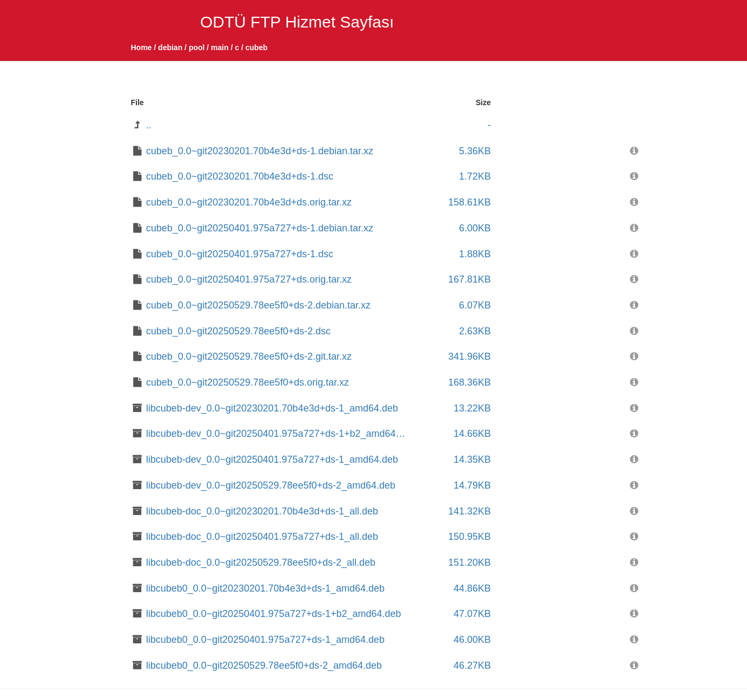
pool (197, 47)
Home (142, 47)
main (220, 47)
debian (170, 47)
